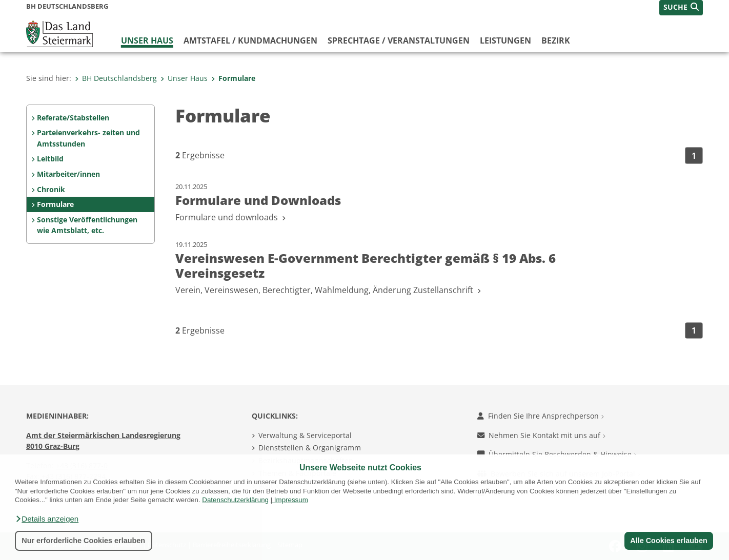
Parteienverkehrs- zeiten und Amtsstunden (88, 138)
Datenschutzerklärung (235, 500)
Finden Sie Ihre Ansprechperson (541, 416)
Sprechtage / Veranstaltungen (399, 40)
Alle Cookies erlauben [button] (669, 541)
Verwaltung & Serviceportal (305, 435)
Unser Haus (147, 40)
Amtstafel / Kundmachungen (250, 40)
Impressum (291, 500)
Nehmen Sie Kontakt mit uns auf (541, 435)
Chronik (51, 189)
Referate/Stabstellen (73, 118)
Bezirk (556, 40)
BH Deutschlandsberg (116, 78)
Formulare (233, 78)
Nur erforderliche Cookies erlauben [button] (83, 541)
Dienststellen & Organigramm (310, 448)
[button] (47, 519)
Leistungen (505, 40)
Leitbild (50, 159)
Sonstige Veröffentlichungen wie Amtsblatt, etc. (87, 225)
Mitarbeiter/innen (68, 174)
